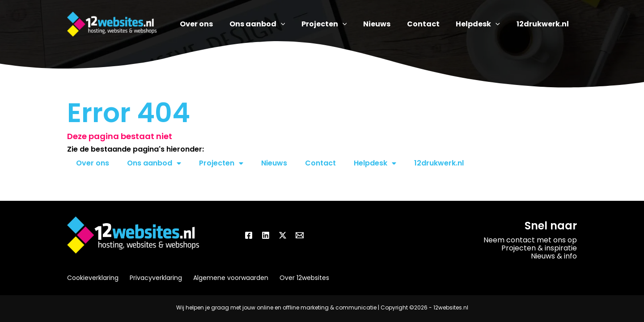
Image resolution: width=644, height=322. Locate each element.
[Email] (300, 235)
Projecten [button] (221, 163)
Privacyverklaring (156, 278)
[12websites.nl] (112, 23)
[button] (273, 24)
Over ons (93, 163)
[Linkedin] (266, 235)
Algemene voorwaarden (231, 278)
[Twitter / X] (283, 235)
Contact (320, 163)
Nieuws (274, 163)
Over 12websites (304, 278)
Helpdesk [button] (375, 163)
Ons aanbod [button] (154, 163)
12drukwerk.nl (439, 163)
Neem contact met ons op (530, 240)
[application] (297, 24)
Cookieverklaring (93, 278)
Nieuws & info (554, 256)
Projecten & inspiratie (539, 248)
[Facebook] (249, 235)
